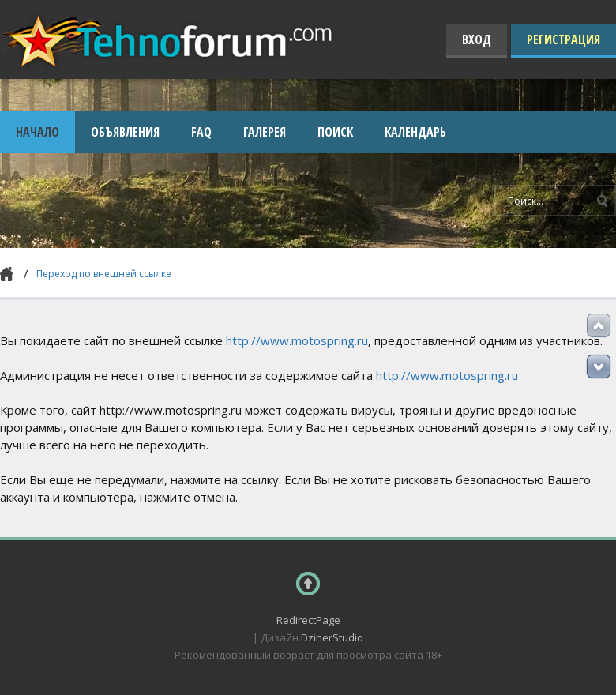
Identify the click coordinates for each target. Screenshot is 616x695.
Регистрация (563, 39)
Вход (477, 39)
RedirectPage (308, 620)
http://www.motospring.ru (297, 340)
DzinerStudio (332, 637)
